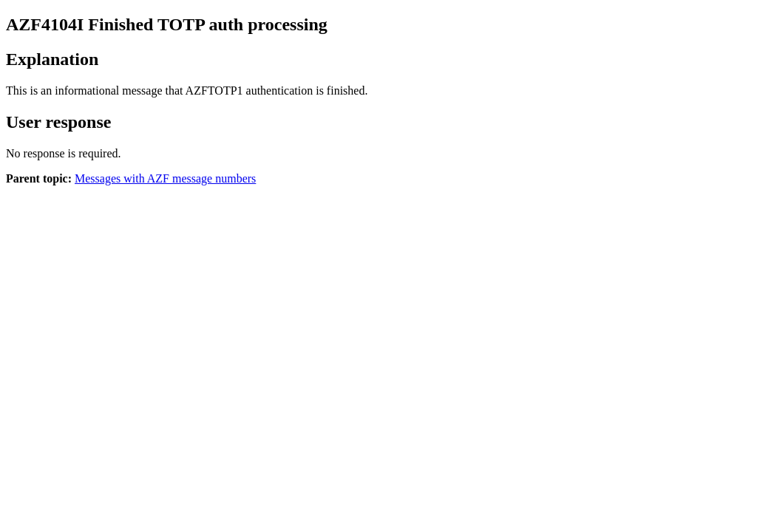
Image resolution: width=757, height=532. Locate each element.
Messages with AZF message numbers (165, 178)
